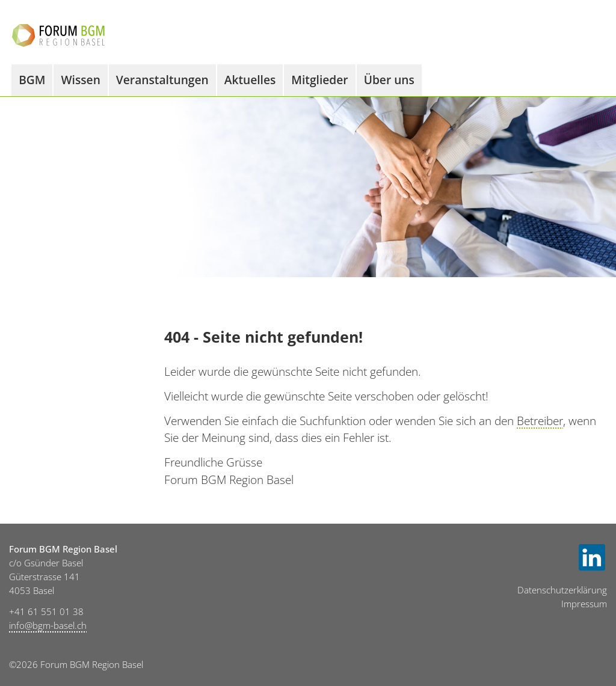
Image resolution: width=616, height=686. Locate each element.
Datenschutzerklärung (562, 590)
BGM (32, 80)
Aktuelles (250, 80)
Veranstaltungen (162, 80)
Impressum (584, 604)
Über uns (389, 80)
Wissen (80, 80)
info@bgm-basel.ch (48, 626)
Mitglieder (319, 80)
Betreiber (540, 421)
